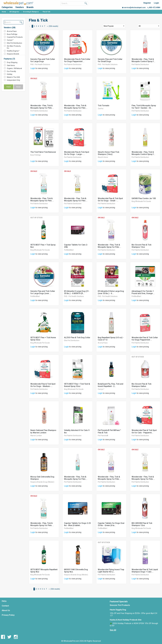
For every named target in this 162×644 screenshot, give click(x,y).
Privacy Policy (8, 615)
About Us (6, 610)
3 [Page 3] (36, 26)
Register (147, 3)
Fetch (9, 87)
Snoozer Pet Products (120, 605)
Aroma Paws (12, 31)
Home (4, 12)
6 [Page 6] (42, 26)
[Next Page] (47, 26)
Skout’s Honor (103, 157)
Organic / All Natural (14, 68)
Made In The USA (13, 77)
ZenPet (101, 109)
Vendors (20, 7)
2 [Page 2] (34, 26)
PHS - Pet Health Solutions (40, 64)
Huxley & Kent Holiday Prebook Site (126, 620)
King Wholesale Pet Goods (141, 201)
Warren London (36, 436)
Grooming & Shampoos (31, 12)
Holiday (10, 74)
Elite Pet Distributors (14, 43)
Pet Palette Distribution (73, 64)
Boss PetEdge (12, 34)
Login (156, 3)
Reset (18, 87)
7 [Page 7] (45, 26)
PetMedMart (69, 250)
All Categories (14, 12)
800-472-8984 (154, 7)
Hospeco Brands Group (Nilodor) (13, 55)
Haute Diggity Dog (118, 610)
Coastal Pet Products (15, 37)
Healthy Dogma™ (13, 51)
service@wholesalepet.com (134, 7)
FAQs (4, 601)
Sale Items (11, 65)
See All (113, 630)
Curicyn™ (10, 40)
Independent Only (13, 80)
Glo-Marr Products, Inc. (14, 47)
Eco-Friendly (11, 71)
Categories (7, 7)
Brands (30, 7)
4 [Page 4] (38, 26)
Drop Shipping (12, 62)
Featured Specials (119, 601)
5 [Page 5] (40, 26)
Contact (5, 606)
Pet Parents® (103, 436)
